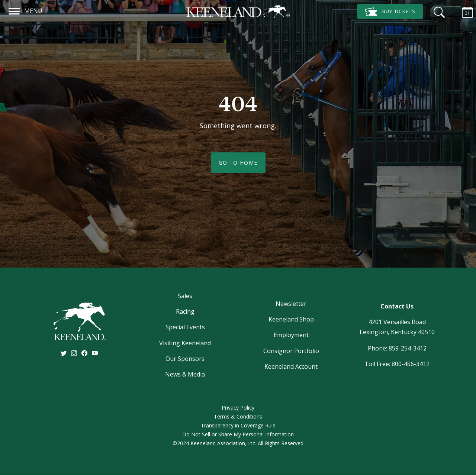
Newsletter (291, 304)
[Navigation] (14, 10)
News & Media (185, 374)
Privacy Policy (238, 408)
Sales (185, 296)
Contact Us (397, 306)
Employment (291, 335)
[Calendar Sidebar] (464, 11)
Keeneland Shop (291, 319)
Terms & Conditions (238, 416)
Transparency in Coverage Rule (238, 425)
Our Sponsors (185, 359)
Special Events (185, 327)
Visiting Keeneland (185, 343)
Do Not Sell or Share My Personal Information (238, 434)
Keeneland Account (291, 366)
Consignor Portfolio (291, 351)
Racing (185, 311)
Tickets (390, 12)
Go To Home (238, 163)
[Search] (437, 11)
